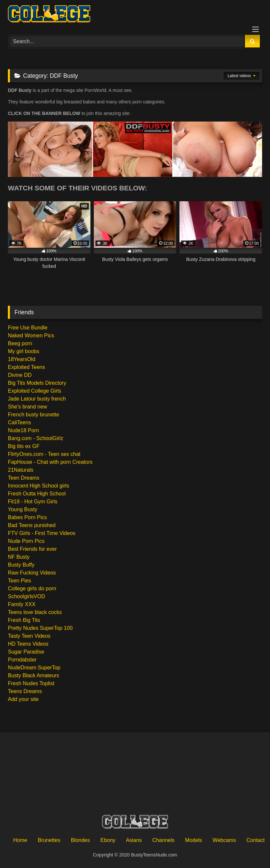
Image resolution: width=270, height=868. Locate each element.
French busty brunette (34, 415)
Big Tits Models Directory (37, 383)
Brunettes (49, 840)
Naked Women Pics (31, 336)
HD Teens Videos (28, 644)
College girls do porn (32, 588)
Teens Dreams (25, 691)
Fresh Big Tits (24, 620)
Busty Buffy (21, 565)
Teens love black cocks (35, 612)
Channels (163, 840)
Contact (255, 840)
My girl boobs (24, 351)
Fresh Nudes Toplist (31, 683)
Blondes (80, 840)
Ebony (108, 840)
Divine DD (20, 375)
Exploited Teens (27, 367)
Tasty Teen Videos (29, 636)
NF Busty (19, 557)
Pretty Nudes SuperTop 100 (40, 628)
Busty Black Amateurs (34, 675)
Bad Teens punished (32, 525)
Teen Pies (19, 581)
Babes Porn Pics (27, 517)
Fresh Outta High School (37, 494)
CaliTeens (19, 422)
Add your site (23, 699)
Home (20, 840)
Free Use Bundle (28, 328)
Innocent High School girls (39, 486)
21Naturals (21, 470)
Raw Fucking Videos (32, 573)
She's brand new (27, 407)
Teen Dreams (24, 478)
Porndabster (22, 660)
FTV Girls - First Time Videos (42, 533)
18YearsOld (22, 359)
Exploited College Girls (35, 391)
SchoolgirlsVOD (27, 596)
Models (194, 840)
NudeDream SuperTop (34, 668)
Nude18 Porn (23, 430)
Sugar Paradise (26, 652)
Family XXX (22, 604)
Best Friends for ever (32, 549)
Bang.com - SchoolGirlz (36, 438)
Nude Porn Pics (26, 541)
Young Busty (23, 509)
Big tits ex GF (24, 446)
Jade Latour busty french (37, 399)
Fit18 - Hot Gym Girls (33, 502)
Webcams (224, 840)
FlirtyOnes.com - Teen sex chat (44, 454)
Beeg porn (20, 343)
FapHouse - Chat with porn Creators (50, 462)
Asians (134, 840)
